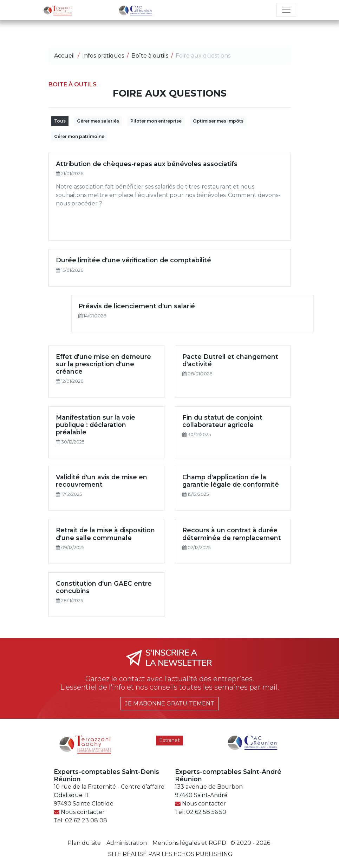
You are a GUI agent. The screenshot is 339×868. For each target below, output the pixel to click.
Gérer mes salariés (98, 121)
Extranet (169, 740)
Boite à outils (73, 84)
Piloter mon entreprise (156, 121)
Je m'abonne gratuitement (170, 703)
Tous (60, 121)
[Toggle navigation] (286, 10)
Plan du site (84, 843)
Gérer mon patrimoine (79, 136)
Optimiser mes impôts (218, 121)
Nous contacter (83, 812)
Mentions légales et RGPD (189, 843)
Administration (127, 843)
